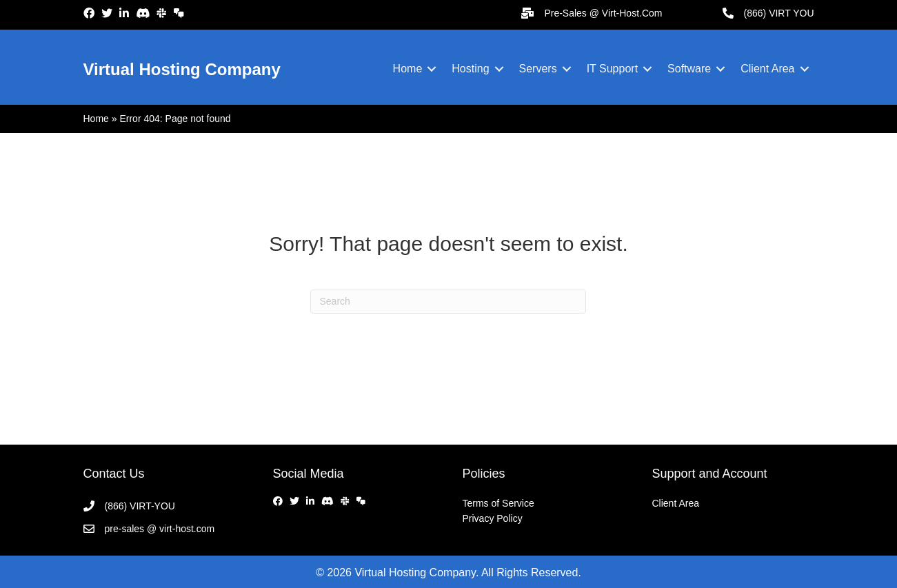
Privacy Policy (493, 518)
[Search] (448, 302)
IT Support (612, 69)
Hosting (470, 69)
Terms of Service (498, 503)
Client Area (767, 69)
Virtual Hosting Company (182, 69)
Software (689, 69)
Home (408, 69)
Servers (538, 69)
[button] (432, 69)
